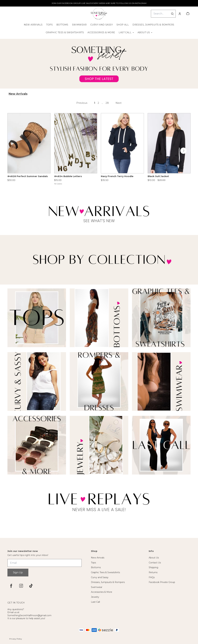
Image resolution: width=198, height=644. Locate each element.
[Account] (180, 14)
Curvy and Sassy (102, 25)
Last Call (125, 32)
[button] (183, 151)
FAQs (152, 577)
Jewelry (95, 597)
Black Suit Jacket (158, 176)
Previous (82, 103)
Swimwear (79, 25)
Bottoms (62, 25)
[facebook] (11, 586)
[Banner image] (99, 64)
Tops (49, 25)
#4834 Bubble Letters (68, 176)
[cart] (188, 14)
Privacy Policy (16, 639)
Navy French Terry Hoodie (117, 176)
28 (107, 103)
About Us (144, 32)
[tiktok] (31, 586)
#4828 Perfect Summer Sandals (28, 176)
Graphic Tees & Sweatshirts (65, 32)
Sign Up (18, 572)
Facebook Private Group (162, 582)
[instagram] (21, 586)
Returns (153, 572)
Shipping (153, 567)
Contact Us (155, 563)
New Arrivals (33, 25)
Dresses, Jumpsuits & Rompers (153, 25)
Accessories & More (101, 32)
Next (119, 103)
